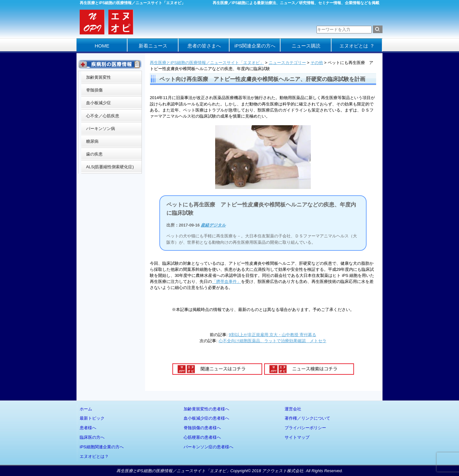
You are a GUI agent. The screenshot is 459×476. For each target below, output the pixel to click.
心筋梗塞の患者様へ (202, 437)
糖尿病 (92, 141)
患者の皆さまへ (204, 46)
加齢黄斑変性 (98, 77)
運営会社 (293, 409)
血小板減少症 (98, 103)
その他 (317, 63)
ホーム (86, 409)
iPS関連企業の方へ (255, 46)
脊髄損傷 (94, 90)
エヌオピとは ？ (357, 46)
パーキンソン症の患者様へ (208, 447)
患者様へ (88, 428)
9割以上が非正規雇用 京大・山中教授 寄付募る (272, 335)
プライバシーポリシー (305, 428)
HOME (102, 46)
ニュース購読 (306, 46)
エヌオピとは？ (94, 456)
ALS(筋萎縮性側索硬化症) (110, 167)
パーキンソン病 (101, 129)
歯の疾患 (94, 154)
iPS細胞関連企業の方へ (102, 447)
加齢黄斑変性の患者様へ (206, 409)
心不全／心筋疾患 (103, 116)
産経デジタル (213, 225)
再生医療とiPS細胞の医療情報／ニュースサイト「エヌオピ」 (207, 63)
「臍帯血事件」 (226, 281)
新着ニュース (153, 46)
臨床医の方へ (92, 437)
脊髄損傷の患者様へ (202, 428)
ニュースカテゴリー (287, 63)
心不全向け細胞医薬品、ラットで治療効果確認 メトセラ (273, 341)
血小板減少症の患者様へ (206, 418)
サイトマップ (297, 437)
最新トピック (92, 418)
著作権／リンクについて (307, 418)
